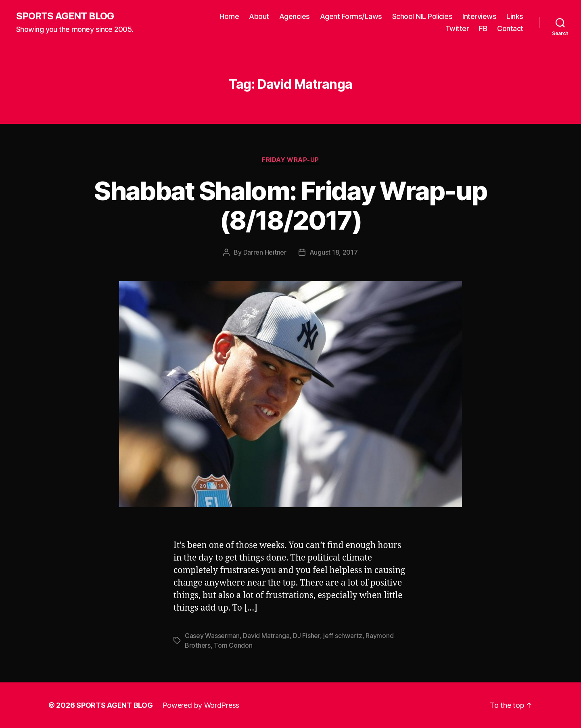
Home (229, 16)
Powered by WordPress (201, 705)
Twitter (457, 28)
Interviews (479, 16)
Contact (510, 28)
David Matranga (266, 636)
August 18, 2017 (334, 252)
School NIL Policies (422, 16)
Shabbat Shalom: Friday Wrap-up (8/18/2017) (290, 205)
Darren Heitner (265, 252)
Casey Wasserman (212, 636)
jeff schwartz (343, 636)
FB (483, 28)
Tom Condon (233, 645)
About (259, 16)
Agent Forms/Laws (351, 16)
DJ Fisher (306, 636)
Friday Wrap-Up (290, 160)
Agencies (295, 16)
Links (515, 16)
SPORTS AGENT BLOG (65, 16)
